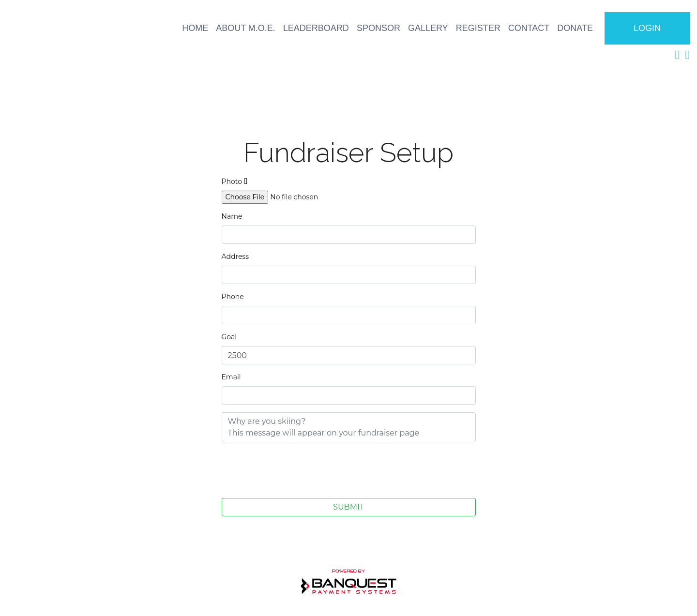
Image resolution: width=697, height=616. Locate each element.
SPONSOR (379, 28)
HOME (195, 28)
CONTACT (529, 28)
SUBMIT (348, 507)
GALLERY (428, 28)
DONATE (575, 28)
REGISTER (478, 28)
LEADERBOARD (316, 28)
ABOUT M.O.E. (246, 28)
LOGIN (647, 28)
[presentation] (295, 469)
